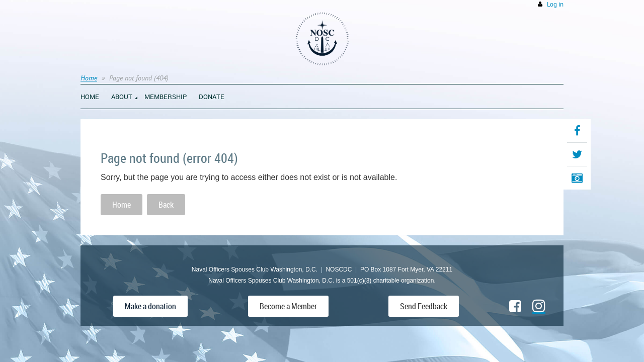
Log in (555, 4)
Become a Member (288, 306)
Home (89, 78)
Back (166, 205)
